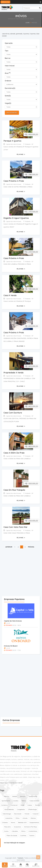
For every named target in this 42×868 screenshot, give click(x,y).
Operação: (9, 43)
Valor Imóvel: (10, 66)
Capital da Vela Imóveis (13, 623)
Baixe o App (5, 2)
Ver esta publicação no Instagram (14, 845)
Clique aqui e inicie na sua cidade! (11, 785)
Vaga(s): (8, 103)
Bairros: (8, 58)
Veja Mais (21, 155)
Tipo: (7, 51)
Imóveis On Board (11, 648)
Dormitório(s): (10, 88)
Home (28, 23)
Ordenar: (8, 81)
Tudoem (20, 860)
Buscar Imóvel (12, 113)
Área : (8, 73)
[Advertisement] (21, 574)
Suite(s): (8, 96)
